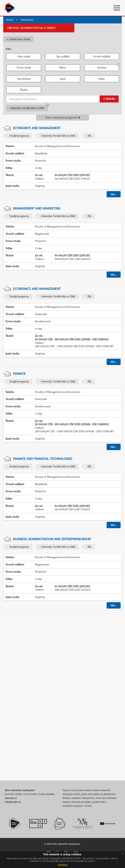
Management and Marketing (37, 208)
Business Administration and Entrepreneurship (52, 539)
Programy (27, 20)
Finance (19, 374)
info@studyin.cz (13, 802)
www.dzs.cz (11, 798)
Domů (10, 20)
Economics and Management (37, 128)
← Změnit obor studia (18, 39)
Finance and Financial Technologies (43, 459)
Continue (63, 865)
